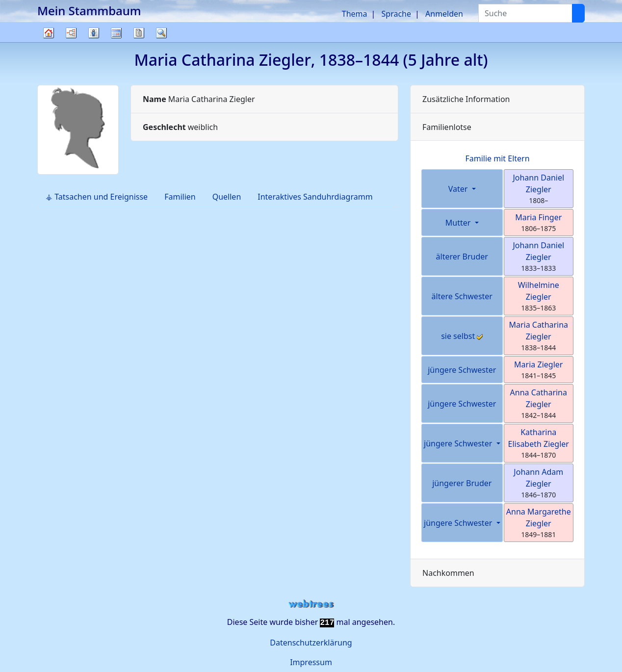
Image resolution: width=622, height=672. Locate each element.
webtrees (311, 604)
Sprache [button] (396, 14)
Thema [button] (355, 14)
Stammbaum (49, 42)
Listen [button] (94, 33)
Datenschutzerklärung (311, 643)
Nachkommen (448, 573)
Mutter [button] (459, 223)
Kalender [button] (116, 33)
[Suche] (578, 13)
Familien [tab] (180, 197)
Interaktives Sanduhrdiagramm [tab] (315, 197)
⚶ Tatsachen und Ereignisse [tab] (97, 197)
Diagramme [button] (71, 33)
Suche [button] (161, 33)
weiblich (180, 127)
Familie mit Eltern (497, 158)
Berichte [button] (139, 33)
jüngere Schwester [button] (459, 443)
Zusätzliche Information (466, 99)
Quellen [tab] (227, 197)
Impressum (311, 662)
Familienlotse (447, 127)
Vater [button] (459, 189)
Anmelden (444, 14)
